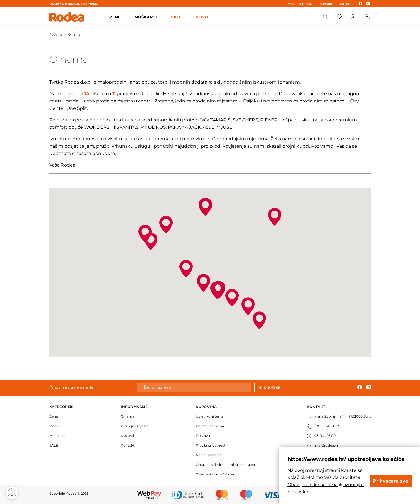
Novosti (127, 436)
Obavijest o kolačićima (215, 474)
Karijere (345, 4)
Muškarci (57, 436)
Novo (202, 17)
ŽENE (115, 17)
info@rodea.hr (323, 445)
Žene (54, 416)
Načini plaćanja (209, 455)
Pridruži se (269, 388)
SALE (176, 17)
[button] (275, 217)
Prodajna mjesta (300, 4)
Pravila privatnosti (211, 445)
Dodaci (55, 426)
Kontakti (128, 445)
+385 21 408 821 (324, 426)
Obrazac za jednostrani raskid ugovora (228, 465)
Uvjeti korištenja (209, 416)
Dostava (203, 436)
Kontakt (326, 4)
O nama (127, 416)
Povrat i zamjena (210, 426)
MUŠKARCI (146, 17)
